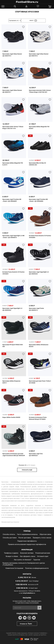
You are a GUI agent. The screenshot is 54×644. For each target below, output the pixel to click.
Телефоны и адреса (11, 553)
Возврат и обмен (12, 556)
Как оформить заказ (28, 556)
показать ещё (27, 470)
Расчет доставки (25, 538)
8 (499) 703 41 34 (24, 577)
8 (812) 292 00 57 (22, 581)
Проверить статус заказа (42, 538)
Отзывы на (28, 624)
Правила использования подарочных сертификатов (27, 544)
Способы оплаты (9, 534)
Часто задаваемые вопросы (27, 534)
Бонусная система (27, 553)
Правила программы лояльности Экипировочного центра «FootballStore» (24, 564)
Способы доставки (10, 538)
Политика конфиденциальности (37, 568)
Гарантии (37, 560)
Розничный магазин (43, 553)
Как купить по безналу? (23, 560)
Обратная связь (45, 534)
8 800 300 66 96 (22, 588)
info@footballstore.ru (29, 593)
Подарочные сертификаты (27, 541)
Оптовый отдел (43, 556)
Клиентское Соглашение (14, 568)
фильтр (33, 21)
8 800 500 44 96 (21, 585)
